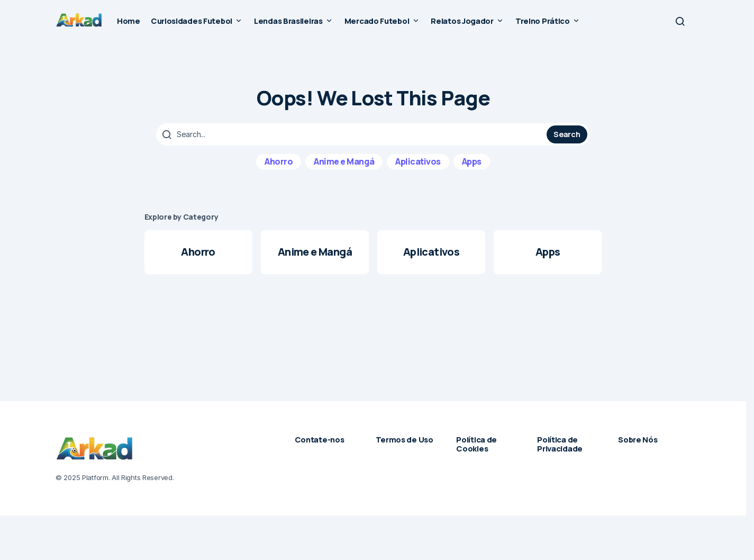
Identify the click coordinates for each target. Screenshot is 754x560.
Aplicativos (418, 161)
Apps (472, 161)
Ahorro (279, 161)
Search (567, 134)
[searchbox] (353, 134)
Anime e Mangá (344, 161)
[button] (680, 21)
